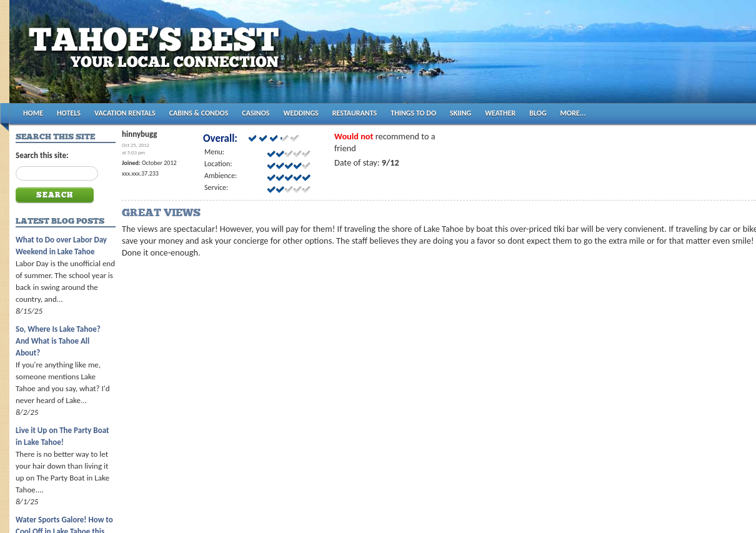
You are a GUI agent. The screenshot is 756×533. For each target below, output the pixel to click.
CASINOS (256, 113)
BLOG (538, 113)
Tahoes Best (157, 57)
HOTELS (69, 113)
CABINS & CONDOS (199, 113)
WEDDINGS (301, 113)
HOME (33, 113)
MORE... (573, 113)
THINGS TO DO (413, 113)
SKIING (460, 113)
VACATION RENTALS (125, 113)
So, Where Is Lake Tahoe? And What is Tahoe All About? (58, 341)
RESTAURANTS (355, 113)
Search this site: (42, 155)
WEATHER (500, 113)
